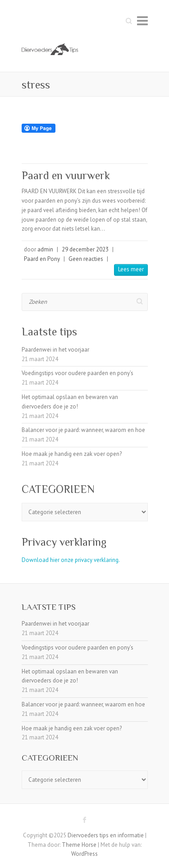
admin (45, 249)
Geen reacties (86, 259)
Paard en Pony (42, 259)
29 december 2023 (85, 249)
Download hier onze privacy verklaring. (71, 560)
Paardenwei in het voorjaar (55, 350)
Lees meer (131, 269)
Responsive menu (142, 21)
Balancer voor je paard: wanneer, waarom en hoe (83, 430)
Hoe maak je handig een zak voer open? (72, 454)
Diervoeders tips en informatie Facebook (85, 820)
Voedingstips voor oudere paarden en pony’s (78, 373)
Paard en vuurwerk (66, 175)
